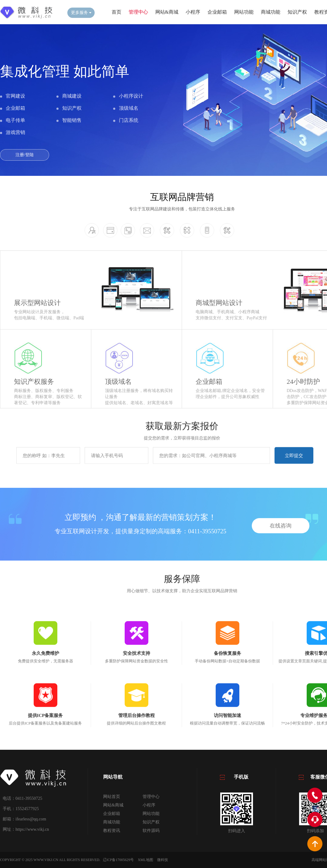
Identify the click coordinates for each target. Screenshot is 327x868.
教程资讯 (112, 831)
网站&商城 (167, 12)
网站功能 (244, 12)
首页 (116, 12)
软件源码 (151, 831)
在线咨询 (281, 558)
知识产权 (297, 12)
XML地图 (145, 860)
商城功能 (271, 12)
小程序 (193, 12)
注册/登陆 (25, 155)
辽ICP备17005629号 (118, 860)
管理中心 (138, 12)
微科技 (163, 860)
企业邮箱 (217, 12)
